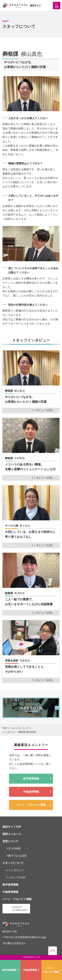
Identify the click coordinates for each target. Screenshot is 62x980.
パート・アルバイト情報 (51, 970)
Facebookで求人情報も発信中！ (21, 908)
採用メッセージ (12, 834)
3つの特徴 (14, 848)
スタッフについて (20, 728)
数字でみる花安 (18, 856)
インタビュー (16, 870)
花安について (10, 841)
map (44, 937)
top (5, 728)
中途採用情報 (30, 970)
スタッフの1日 (17, 877)
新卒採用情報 (9, 970)
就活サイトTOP (12, 827)
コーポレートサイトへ (14, 943)
